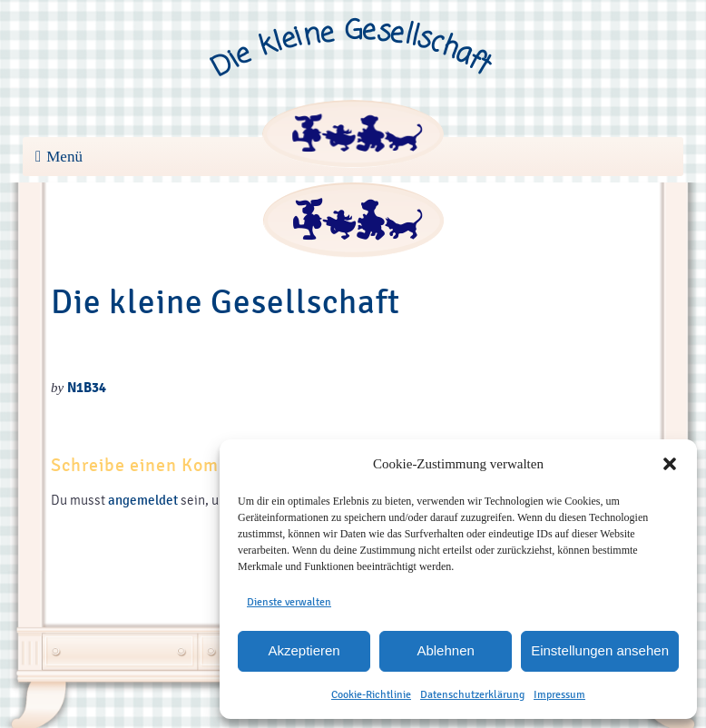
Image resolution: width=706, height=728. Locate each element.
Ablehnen (445, 650)
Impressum (559, 694)
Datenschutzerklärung (472, 694)
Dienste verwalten (289, 602)
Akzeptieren (304, 650)
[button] (670, 464)
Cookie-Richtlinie (371, 694)
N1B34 (87, 388)
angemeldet (143, 500)
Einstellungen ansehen (600, 650)
